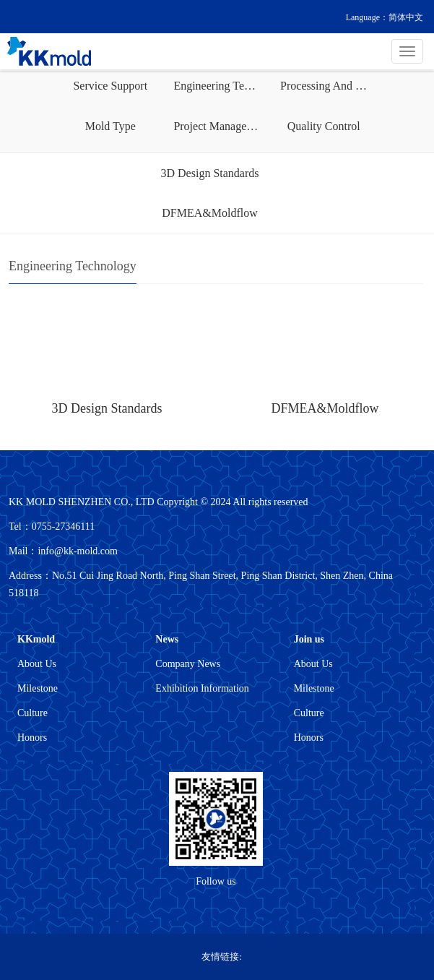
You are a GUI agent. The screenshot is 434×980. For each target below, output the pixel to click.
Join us (309, 639)
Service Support (110, 86)
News (167, 639)
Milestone (38, 688)
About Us (37, 664)
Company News (188, 664)
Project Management (221, 126)
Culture (32, 713)
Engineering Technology (221, 86)
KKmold (36, 639)
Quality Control (324, 126)
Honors (32, 738)
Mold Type (110, 126)
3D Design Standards (210, 173)
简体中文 (406, 17)
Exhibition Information (202, 688)
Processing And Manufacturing (328, 86)
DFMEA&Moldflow (209, 213)
